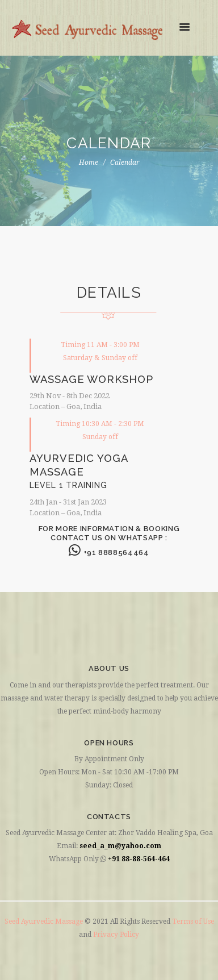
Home (89, 162)
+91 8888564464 (109, 552)
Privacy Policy (116, 935)
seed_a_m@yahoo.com (120, 846)
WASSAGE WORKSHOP (91, 379)
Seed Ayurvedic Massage (45, 921)
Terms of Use (193, 921)
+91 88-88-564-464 (139, 859)
